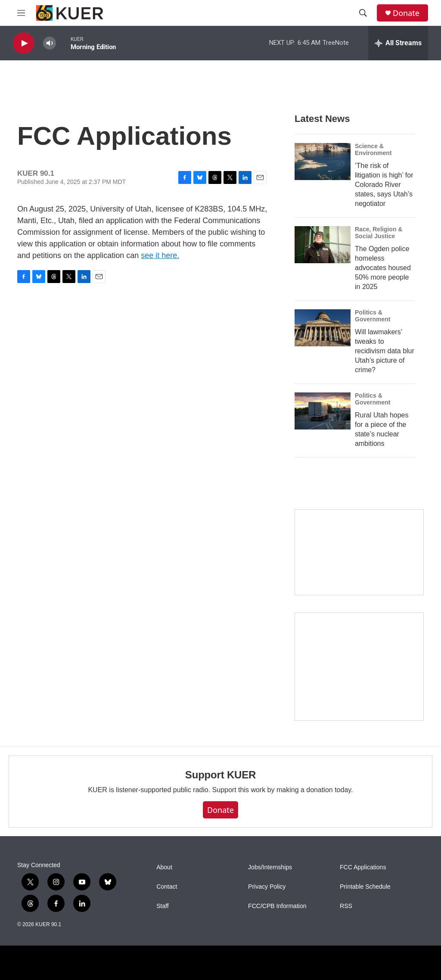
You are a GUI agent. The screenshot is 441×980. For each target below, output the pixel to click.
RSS (346, 906)
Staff (163, 906)
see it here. (160, 255)
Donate (406, 13)
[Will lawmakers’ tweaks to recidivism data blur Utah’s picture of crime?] (323, 328)
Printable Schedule (365, 887)
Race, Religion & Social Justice (379, 233)
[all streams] (398, 43)
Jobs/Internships (270, 867)
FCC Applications (363, 867)
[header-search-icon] (363, 13)
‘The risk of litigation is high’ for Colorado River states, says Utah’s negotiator (384, 185)
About (164, 867)
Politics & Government (373, 316)
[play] (24, 43)
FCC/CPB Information (277, 906)
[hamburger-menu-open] (21, 13)
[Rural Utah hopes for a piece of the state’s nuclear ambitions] (323, 411)
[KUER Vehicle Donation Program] (359, 667)
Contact (167, 887)
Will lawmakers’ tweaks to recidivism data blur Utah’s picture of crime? (385, 351)
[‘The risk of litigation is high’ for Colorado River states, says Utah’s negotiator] (323, 162)
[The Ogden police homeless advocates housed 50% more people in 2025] (323, 245)
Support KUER (220, 775)
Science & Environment (373, 149)
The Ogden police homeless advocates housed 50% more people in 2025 (383, 268)
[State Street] (359, 552)
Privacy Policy (267, 887)
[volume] (50, 43)
